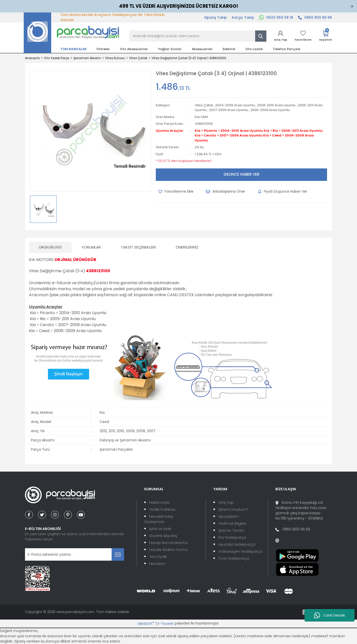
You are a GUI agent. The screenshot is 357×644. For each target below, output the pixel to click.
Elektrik (229, 49)
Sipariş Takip (216, 17)
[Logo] (72, 32)
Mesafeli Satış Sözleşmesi (159, 519)
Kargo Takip (243, 17)
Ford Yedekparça (234, 558)
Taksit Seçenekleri (138, 247)
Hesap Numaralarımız (169, 543)
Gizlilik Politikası (162, 510)
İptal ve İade (160, 529)
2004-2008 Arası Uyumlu (235, 105)
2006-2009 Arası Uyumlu (270, 110)
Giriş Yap (226, 503)
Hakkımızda (159, 503)
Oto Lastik (254, 49)
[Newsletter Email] (75, 554)
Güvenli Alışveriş (163, 536)
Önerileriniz (187, 247)
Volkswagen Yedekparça (240, 551)
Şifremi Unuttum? (233, 510)
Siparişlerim (229, 516)
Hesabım (157, 564)
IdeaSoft (146, 624)
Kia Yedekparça (232, 537)
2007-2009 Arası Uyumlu (229, 110)
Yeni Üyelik (158, 557)
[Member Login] (280, 36)
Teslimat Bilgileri (232, 523)
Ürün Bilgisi (50, 247)
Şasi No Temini (231, 530)
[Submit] (118, 554)
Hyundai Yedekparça (237, 544)
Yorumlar (91, 247)
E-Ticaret (166, 624)
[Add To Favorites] (176, 192)
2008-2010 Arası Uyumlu (276, 105)
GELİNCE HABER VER (241, 174)
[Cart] (326, 36)
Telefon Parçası (287, 49)
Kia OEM (201, 117)
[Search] (198, 36)
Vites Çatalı (204, 105)
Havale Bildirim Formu (169, 550)
